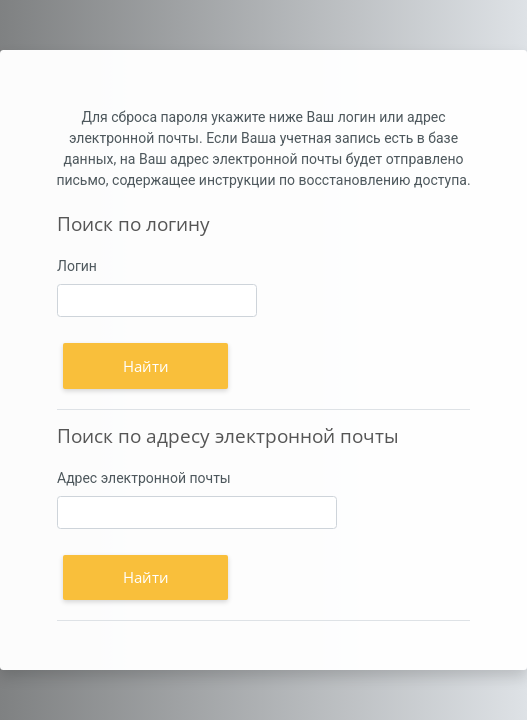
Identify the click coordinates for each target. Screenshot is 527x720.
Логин (77, 266)
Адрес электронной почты (144, 478)
